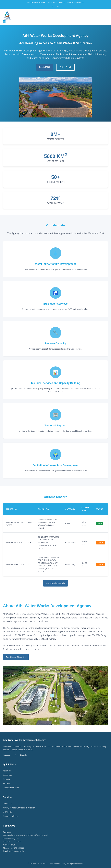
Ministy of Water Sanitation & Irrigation (19, 808)
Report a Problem (10, 816)
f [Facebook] (53, 6)
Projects (6, 779)
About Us (7, 771)
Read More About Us (16, 657)
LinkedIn (24, 755)
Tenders (6, 783)
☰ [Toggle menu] (4, 21)
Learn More (45, 67)
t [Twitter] (55, 6)
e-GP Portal (8, 812)
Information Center (11, 788)
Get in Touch (65, 67)
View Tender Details (56, 583)
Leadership (8, 775)
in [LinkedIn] (58, 6)
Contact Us (8, 804)
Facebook (7, 755)
